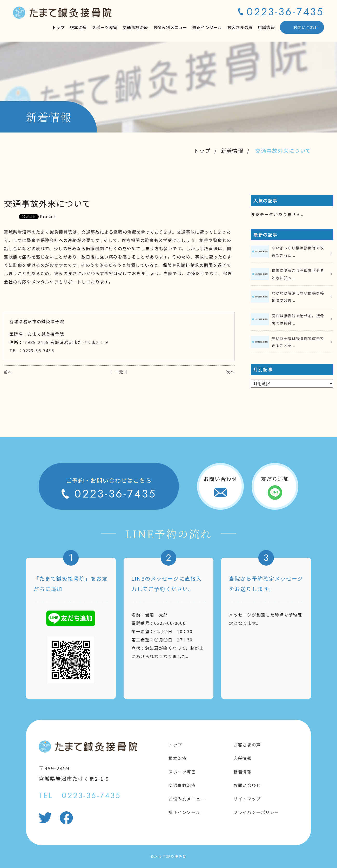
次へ (230, 372)
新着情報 (232, 151)
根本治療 (78, 27)
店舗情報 (266, 27)
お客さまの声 (240, 27)
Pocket (48, 216)
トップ (58, 27)
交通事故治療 (135, 27)
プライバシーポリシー (256, 812)
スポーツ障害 (105, 27)
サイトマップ (247, 799)
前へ (8, 372)
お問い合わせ (306, 27)
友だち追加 (275, 479)
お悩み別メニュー (170, 27)
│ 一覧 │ (119, 372)
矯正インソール (207, 27)
